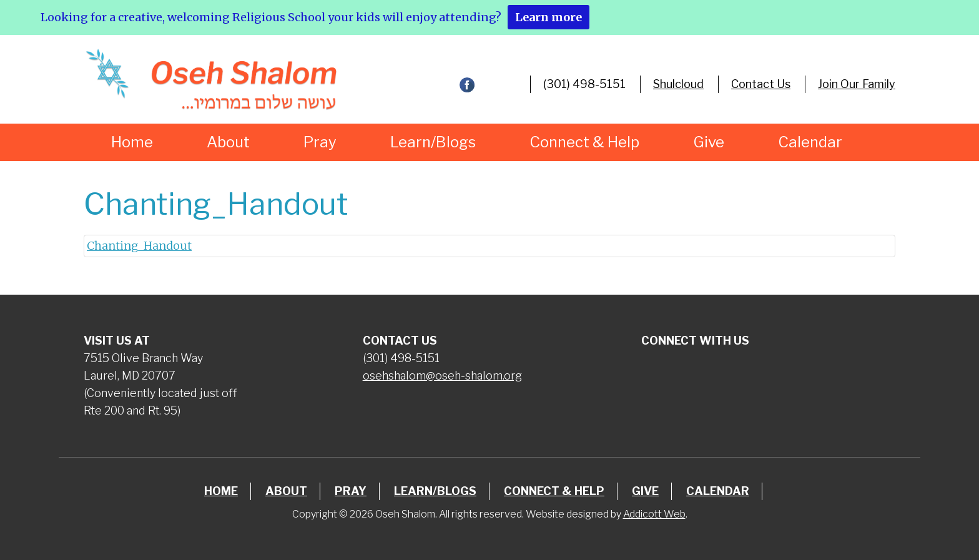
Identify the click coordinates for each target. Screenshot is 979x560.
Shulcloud (678, 84)
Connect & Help (584, 142)
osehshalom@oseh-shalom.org (442, 376)
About (228, 142)
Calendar (810, 142)
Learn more (549, 17)
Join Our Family (857, 84)
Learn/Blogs (433, 142)
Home (132, 142)
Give (709, 142)
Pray (320, 142)
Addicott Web (654, 514)
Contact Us (761, 84)
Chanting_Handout (139, 246)
